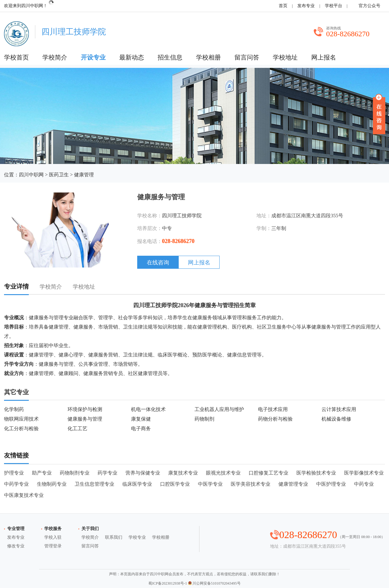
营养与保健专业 (143, 473)
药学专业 (107, 473)
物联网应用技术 (21, 419)
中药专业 (364, 484)
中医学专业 (210, 484)
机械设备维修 (336, 419)
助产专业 (42, 473)
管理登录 (53, 546)
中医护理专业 (331, 484)
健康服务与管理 (85, 419)
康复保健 (141, 419)
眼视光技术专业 (223, 473)
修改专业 (16, 546)
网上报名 (324, 57)
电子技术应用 (273, 409)
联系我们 (114, 537)
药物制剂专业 (75, 473)
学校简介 (55, 57)
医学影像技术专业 (364, 473)
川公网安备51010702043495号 (214, 583)
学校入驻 (53, 537)
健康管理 (84, 175)
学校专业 (137, 537)
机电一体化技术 (148, 409)
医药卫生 (59, 175)
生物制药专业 (52, 484)
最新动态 (132, 57)
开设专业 (93, 57)
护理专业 (14, 473)
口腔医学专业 (175, 484)
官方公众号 (368, 6)
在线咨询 (158, 263)
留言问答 (247, 57)
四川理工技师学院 (182, 216)
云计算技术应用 (339, 409)
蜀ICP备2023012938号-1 (168, 583)
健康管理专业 (293, 484)
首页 (283, 6)
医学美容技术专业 (251, 484)
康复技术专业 (183, 473)
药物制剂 (204, 419)
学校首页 (16, 57)
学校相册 (208, 57)
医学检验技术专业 (316, 473)
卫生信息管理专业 (94, 484)
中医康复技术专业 (24, 495)
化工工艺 (77, 429)
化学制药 (14, 409)
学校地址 (285, 57)
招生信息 (170, 57)
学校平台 (334, 6)
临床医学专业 (137, 484)
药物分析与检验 (275, 419)
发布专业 (306, 6)
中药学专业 (16, 484)
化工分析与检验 (21, 429)
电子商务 (141, 429)
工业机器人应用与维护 (219, 409)
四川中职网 (31, 175)
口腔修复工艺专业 (269, 473)
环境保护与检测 (85, 409)
